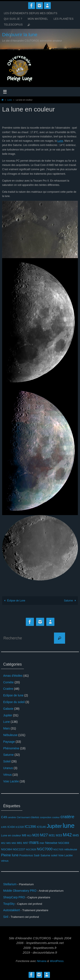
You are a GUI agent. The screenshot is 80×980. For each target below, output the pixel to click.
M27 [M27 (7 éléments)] (44, 835)
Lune (9, 100)
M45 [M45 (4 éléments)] (76, 835)
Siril (6, 917)
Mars (7, 728)
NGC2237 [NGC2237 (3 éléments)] (19, 849)
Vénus (7, 775)
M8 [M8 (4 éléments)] (24, 835)
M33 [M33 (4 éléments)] (59, 835)
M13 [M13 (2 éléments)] (29, 836)
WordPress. (57, 961)
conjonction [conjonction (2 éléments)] (46, 817)
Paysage (9, 742)
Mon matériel (38, 19)
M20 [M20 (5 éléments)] (36, 835)
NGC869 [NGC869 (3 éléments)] (64, 843)
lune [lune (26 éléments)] (69, 826)
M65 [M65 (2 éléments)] (9, 843)
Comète (8, 682)
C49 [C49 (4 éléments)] (4, 817)
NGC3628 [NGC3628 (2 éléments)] (31, 849)
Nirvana (42, 961)
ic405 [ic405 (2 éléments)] (4, 827)
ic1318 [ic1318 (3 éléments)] (20, 827)
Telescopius (13, 25)
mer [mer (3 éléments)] (42, 843)
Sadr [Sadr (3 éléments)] (37, 855)
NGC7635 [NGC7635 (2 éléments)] (58, 849)
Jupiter (8, 715)
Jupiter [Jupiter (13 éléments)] (54, 826)
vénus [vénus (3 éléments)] (5, 861)
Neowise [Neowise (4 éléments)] (51, 843)
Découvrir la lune (20, 35)
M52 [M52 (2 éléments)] (3, 843)
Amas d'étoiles (13, 676)
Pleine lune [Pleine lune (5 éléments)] (10, 855)
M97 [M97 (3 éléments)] (26, 843)
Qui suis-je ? (13, 19)
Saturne (71, 601)
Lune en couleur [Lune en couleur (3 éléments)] (11, 835)
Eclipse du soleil (14, 702)
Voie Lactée (11, 781)
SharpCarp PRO (14, 897)
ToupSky (9, 904)
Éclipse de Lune (14, 601)
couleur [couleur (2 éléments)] (56, 817)
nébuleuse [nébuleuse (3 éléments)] (71, 849)
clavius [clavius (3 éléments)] (35, 817)
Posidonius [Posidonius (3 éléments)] (26, 855)
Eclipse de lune (13, 695)
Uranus (8, 768)
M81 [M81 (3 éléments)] (20, 843)
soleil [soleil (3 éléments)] (54, 855)
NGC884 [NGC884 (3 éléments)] (7, 849)
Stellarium (10, 884)
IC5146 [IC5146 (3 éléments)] (41, 827)
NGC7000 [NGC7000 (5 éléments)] (45, 849)
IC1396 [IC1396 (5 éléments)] (30, 827)
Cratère (8, 689)
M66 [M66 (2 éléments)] (14, 843)
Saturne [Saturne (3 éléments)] (45, 855)
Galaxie (8, 709)
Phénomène (11, 748)
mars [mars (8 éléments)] (34, 842)
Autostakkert (12, 910)
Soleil (7, 761)
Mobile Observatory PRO (20, 891)
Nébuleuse (10, 735)
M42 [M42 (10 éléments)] (67, 835)
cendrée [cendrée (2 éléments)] (12, 817)
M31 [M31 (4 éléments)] (52, 835)
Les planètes (64, 19)
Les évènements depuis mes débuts (31, 13)
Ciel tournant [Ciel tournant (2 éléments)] (23, 817)
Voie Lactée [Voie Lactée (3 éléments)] (65, 855)
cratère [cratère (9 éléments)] (67, 817)
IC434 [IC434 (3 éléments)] (11, 827)
